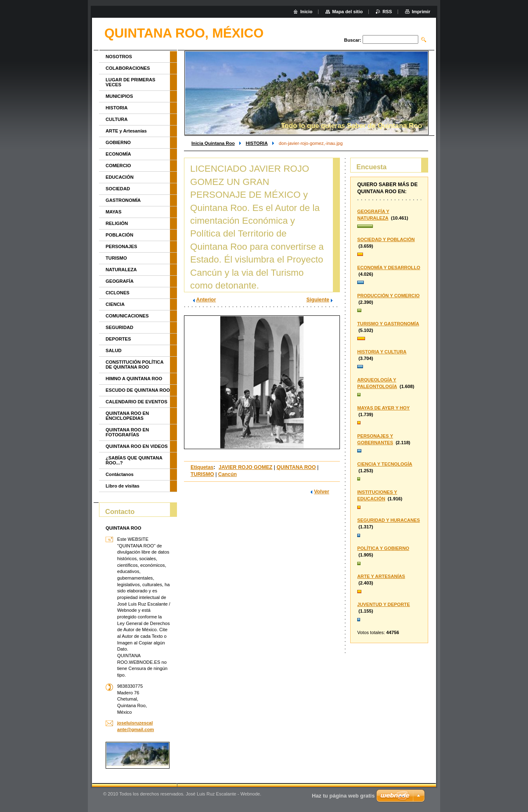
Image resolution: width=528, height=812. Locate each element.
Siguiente (318, 300)
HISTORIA (257, 143)
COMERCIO (118, 166)
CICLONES (118, 293)
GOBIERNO (118, 142)
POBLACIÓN (119, 235)
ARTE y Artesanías (126, 131)
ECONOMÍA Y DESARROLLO (389, 268)
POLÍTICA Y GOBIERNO (383, 548)
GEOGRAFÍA (120, 281)
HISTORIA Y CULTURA (382, 352)
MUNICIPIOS (119, 96)
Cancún (227, 474)
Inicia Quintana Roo (213, 143)
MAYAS (113, 212)
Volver (322, 492)
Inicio (306, 12)
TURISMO (202, 474)
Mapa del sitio (347, 12)
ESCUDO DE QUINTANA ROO (138, 390)
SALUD (114, 350)
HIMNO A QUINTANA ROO (134, 379)
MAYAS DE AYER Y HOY (383, 408)
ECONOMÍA (118, 154)
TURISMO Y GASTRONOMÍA (388, 324)
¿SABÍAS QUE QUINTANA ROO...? (134, 460)
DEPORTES (118, 339)
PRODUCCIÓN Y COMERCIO (388, 296)
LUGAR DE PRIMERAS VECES (131, 82)
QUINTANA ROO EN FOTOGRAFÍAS (127, 432)
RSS (387, 12)
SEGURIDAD (119, 327)
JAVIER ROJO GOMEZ (245, 467)
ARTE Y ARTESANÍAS (381, 576)
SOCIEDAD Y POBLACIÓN (386, 239)
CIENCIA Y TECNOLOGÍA (385, 464)
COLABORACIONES (128, 68)
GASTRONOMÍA (123, 200)
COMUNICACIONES (127, 316)
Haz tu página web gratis (343, 796)
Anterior (206, 300)
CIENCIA (115, 304)
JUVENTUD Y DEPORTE (384, 604)
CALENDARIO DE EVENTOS (137, 402)
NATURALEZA (121, 270)
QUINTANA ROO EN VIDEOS (137, 446)
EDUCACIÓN (120, 177)
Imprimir (421, 12)
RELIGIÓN (117, 223)
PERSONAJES (121, 246)
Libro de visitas (123, 486)
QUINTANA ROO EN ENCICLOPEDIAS (127, 416)
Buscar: (353, 40)
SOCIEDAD (118, 189)
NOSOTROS (119, 57)
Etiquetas (202, 467)
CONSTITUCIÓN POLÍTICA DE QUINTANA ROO (134, 365)
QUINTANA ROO (296, 467)
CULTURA (117, 119)
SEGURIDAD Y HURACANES (389, 520)
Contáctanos (120, 474)
